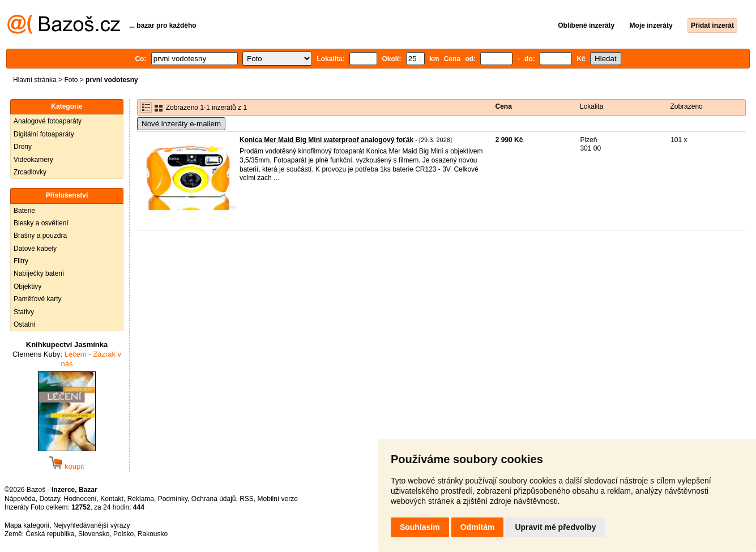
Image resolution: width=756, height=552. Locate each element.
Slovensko (94, 534)
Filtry (21, 261)
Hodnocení (80, 499)
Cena (504, 106)
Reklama (141, 499)
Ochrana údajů (214, 499)
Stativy (24, 312)
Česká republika (50, 534)
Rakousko (153, 534)
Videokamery (33, 160)
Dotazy (49, 499)
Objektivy (27, 286)
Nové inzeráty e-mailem (181, 124)
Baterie (24, 211)
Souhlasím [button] (420, 527)
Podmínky (173, 499)
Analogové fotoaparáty (48, 121)
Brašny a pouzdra (40, 236)
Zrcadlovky (30, 172)
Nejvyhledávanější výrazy (91, 525)
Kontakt (112, 499)
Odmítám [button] (478, 527)
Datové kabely (35, 249)
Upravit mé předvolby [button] (555, 527)
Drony (23, 147)
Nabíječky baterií (39, 273)
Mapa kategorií (27, 525)
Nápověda (20, 499)
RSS (247, 499)
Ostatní (25, 324)
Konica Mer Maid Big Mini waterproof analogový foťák (326, 140)
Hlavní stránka (35, 80)
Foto (71, 80)
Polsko (123, 534)
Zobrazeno (686, 106)
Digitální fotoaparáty (44, 134)
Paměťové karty (38, 299)
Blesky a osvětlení (41, 223)
